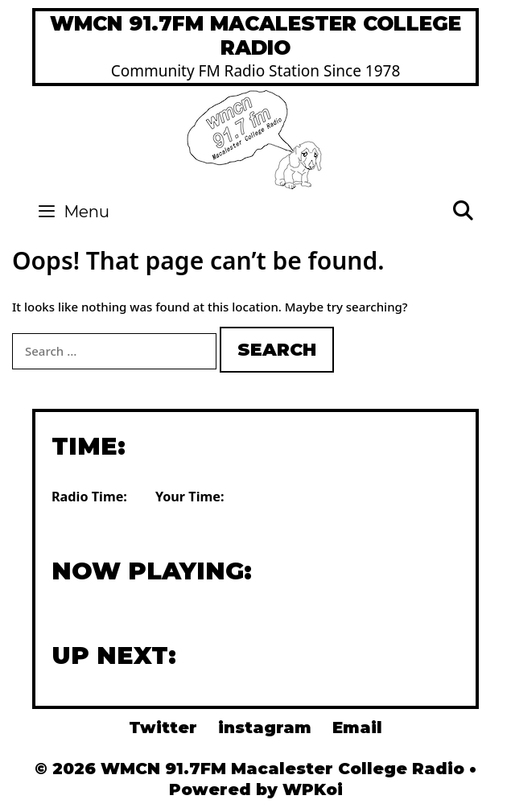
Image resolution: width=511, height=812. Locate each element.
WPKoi (313, 789)
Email (357, 728)
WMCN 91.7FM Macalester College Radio (255, 35)
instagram (265, 728)
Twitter (163, 728)
